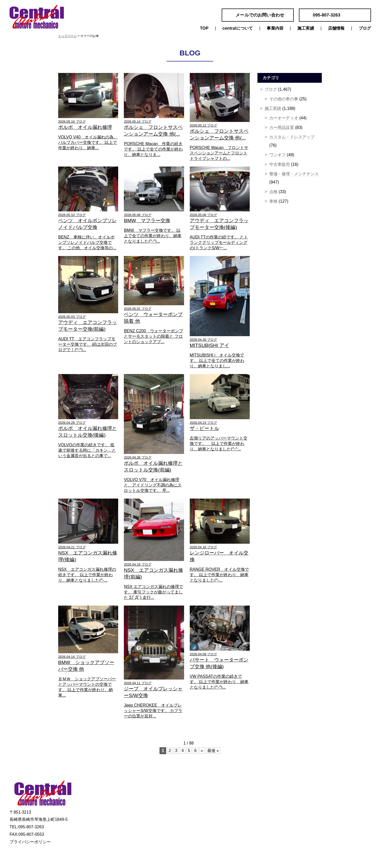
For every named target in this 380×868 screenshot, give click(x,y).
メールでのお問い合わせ (260, 15)
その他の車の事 (284, 99)
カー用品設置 (282, 127)
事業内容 (275, 28)
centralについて (238, 28)
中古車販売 (280, 164)
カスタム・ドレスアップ (292, 137)
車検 (273, 201)
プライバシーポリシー (30, 842)
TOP (204, 28)
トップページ (67, 36)
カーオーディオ (284, 118)
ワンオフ (278, 155)
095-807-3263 (327, 15)
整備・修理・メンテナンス (294, 174)
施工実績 (306, 28)
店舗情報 (336, 28)
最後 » (213, 751)
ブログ (365, 28)
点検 (273, 192)
